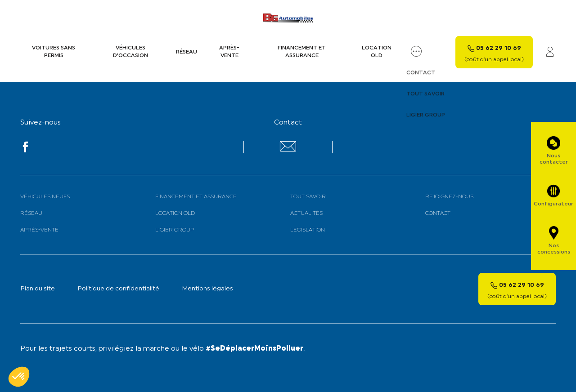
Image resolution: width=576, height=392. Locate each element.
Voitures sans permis (54, 52)
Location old (377, 52)
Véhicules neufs (45, 197)
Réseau (187, 52)
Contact (438, 214)
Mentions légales (207, 289)
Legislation (308, 230)
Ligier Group (175, 230)
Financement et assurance (302, 52)
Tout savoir (308, 197)
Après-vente (229, 52)
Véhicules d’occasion (130, 52)
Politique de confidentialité (118, 289)
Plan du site (38, 289)
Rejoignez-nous (449, 197)
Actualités (306, 214)
